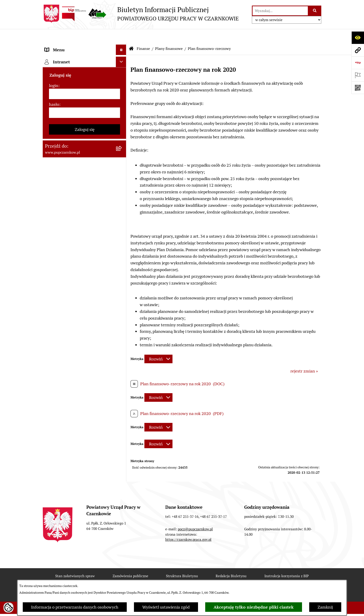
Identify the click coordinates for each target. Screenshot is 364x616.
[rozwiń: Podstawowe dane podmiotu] (122, 46)
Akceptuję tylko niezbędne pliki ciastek (254, 607)
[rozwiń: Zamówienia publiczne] (122, 140)
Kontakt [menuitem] (52, 57)
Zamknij (325, 607)
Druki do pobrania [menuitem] (61, 293)
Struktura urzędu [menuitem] (60, 99)
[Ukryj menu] (121, 36)
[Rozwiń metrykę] (158, 345)
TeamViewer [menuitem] (56, 374)
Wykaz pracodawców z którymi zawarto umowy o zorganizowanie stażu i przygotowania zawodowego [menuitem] (77, 358)
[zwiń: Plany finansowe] (122, 175)
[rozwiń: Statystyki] (122, 262)
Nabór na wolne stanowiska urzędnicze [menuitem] (70, 317)
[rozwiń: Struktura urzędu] (122, 99)
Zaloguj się (85, 454)
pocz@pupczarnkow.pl (195, 529)
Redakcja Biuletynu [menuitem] (62, 341)
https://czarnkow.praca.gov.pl (188, 540)
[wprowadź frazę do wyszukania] (280, 11)
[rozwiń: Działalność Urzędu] (122, 88)
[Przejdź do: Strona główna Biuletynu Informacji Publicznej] (131, 35)
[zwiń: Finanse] (122, 161)
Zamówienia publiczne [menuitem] (66, 140)
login (54, 410)
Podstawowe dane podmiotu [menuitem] (71, 46)
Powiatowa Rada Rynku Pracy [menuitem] (71, 119)
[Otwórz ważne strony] (358, 75)
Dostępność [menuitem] (56, 67)
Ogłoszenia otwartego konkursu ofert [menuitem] (79, 151)
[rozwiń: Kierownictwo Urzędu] (122, 109)
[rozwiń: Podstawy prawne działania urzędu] (122, 130)
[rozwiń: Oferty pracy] (122, 303)
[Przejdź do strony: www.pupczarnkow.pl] (358, 50)
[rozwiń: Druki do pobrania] (122, 293)
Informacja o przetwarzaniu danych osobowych (75, 607)
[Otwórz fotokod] (358, 88)
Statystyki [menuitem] (54, 261)
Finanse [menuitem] (52, 161)
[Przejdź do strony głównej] (141, 14)
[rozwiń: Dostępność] (122, 67)
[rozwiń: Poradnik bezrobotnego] (122, 272)
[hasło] (84, 437)
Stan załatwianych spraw (75, 576)
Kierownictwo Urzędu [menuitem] (65, 109)
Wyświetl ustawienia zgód (166, 607)
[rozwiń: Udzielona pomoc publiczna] (122, 221)
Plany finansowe (169, 35)
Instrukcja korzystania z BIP (287, 576)
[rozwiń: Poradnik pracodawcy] (122, 282)
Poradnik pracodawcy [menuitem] (64, 282)
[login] (84, 418)
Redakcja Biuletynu (231, 576)
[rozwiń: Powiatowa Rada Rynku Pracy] (122, 120)
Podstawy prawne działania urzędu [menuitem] (77, 130)
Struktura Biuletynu (182, 576)
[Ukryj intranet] (121, 386)
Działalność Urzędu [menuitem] (63, 88)
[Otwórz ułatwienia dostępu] (358, 38)
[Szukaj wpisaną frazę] (315, 11)
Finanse (143, 35)
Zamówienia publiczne (130, 576)
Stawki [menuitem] (51, 330)
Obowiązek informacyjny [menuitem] (68, 78)
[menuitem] (84, 175)
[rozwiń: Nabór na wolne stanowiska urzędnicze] (122, 314)
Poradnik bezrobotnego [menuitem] (66, 272)
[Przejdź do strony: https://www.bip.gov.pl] (358, 63)
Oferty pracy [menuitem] (56, 303)
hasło (54, 429)
